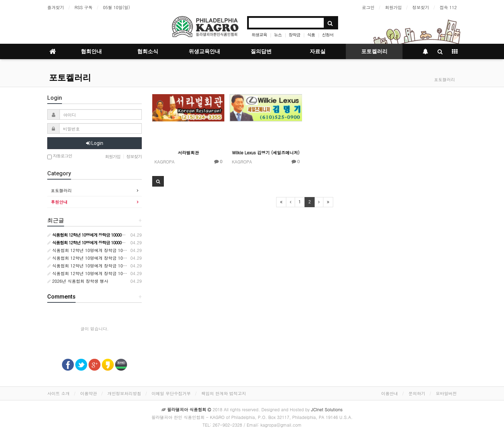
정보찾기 (421, 7)
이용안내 (390, 393)
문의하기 (417, 393)
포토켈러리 (374, 51)
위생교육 (259, 34)
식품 (311, 34)
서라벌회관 (188, 152)
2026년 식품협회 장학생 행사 (78, 281)
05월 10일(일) (116, 7)
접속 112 (448, 7)
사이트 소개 (58, 393)
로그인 (368, 7)
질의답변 (261, 51)
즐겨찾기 (56, 7)
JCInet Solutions (327, 409)
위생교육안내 (204, 51)
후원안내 (59, 202)
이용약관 (89, 393)
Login (95, 143)
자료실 (318, 51)
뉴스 (278, 34)
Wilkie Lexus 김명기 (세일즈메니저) (266, 152)
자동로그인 (60, 156)
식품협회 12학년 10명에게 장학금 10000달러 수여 (98, 250)
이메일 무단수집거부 (171, 393)
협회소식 (148, 51)
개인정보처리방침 (124, 393)
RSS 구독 (83, 7)
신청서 (328, 34)
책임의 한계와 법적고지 (224, 393)
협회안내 (91, 51)
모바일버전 (446, 393)
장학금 (295, 34)
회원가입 (393, 7)
